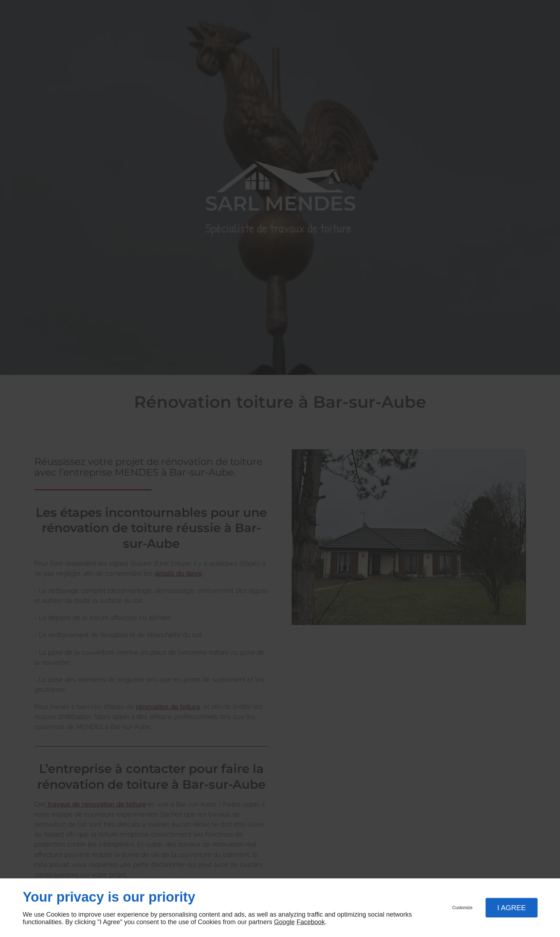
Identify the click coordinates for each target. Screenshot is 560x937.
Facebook (311, 922)
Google (284, 922)
